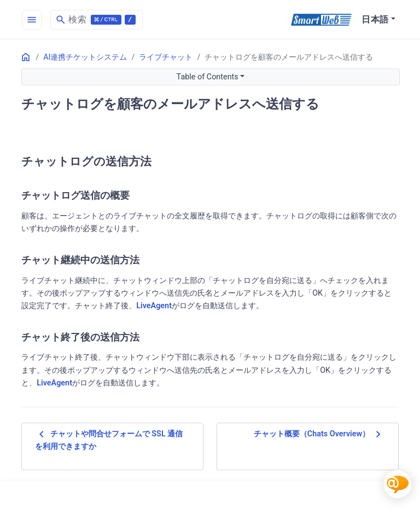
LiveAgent (154, 306)
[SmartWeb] (321, 20)
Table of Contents (208, 77)
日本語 (375, 19)
